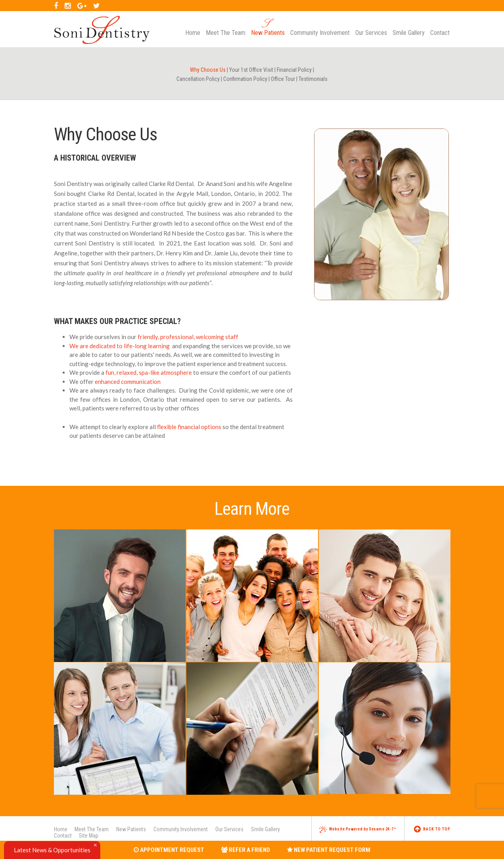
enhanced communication (128, 382)
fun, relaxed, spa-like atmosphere (149, 372)
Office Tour (283, 79)
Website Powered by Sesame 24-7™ (358, 829)
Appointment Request (169, 850)
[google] (82, 6)
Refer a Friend (246, 850)
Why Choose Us (208, 70)
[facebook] (56, 6)
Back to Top (432, 829)
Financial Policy (294, 70)
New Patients (131, 829)
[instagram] (68, 6)
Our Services (229, 829)
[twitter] (97, 6)
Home (61, 829)
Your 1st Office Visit (251, 70)
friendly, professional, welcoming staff (188, 337)
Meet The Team (92, 829)
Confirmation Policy (245, 79)
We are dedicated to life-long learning (120, 346)
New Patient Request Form (329, 850)
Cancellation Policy (198, 79)
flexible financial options (189, 427)
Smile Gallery (265, 829)
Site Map (89, 836)
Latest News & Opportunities (52, 850)
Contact (63, 836)
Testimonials (313, 79)
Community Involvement (181, 829)
